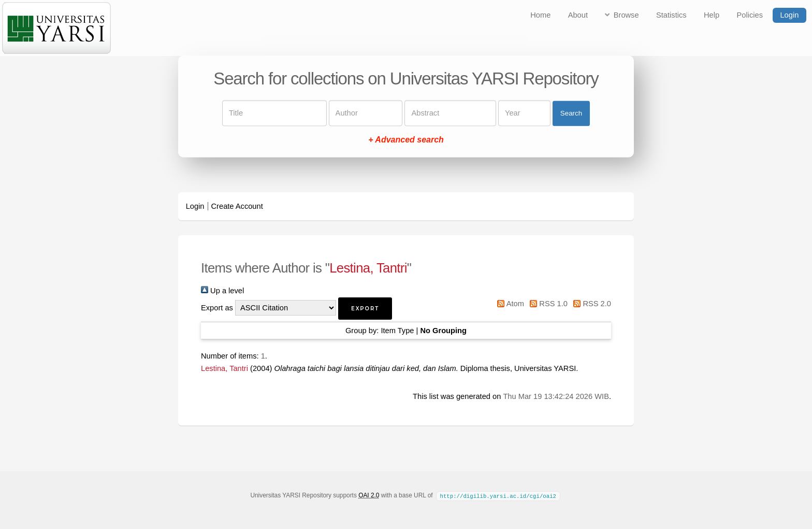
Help (712, 15)
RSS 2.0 (590, 304)
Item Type (397, 331)
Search (571, 113)
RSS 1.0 (547, 304)
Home (540, 15)
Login (789, 15)
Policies (750, 15)
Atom (509, 304)
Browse (626, 15)
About (578, 15)
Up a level (222, 291)
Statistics (671, 15)
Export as (217, 308)
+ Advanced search (406, 140)
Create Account (237, 206)
